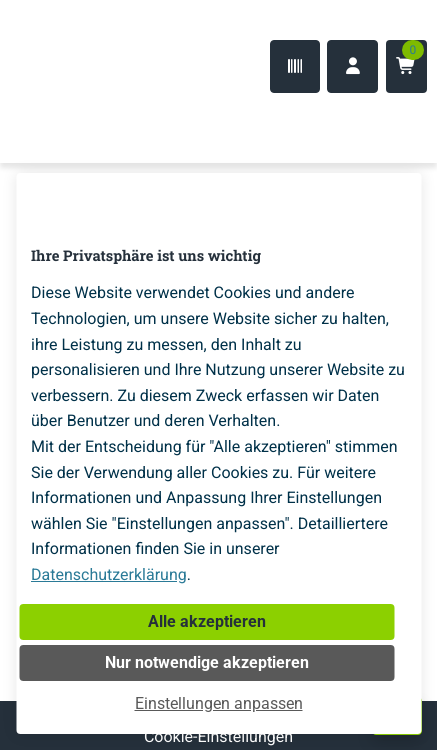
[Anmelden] (352, 66)
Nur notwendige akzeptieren (207, 662)
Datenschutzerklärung (109, 574)
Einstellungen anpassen (219, 703)
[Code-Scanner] (295, 66)
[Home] (80, 123)
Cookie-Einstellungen (218, 736)
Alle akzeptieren (207, 621)
